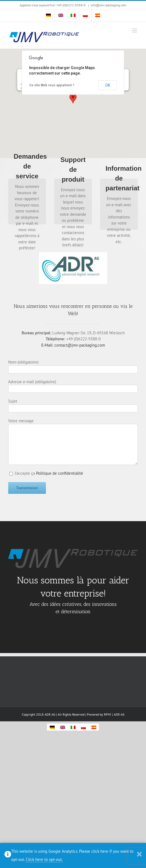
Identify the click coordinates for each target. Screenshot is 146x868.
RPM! (108, 714)
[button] (73, 98)
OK (108, 85)
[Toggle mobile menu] (135, 30)
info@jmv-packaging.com (108, 5)
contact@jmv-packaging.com (80, 345)
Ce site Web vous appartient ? (52, 85)
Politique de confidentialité (60, 473)
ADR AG (119, 714)
